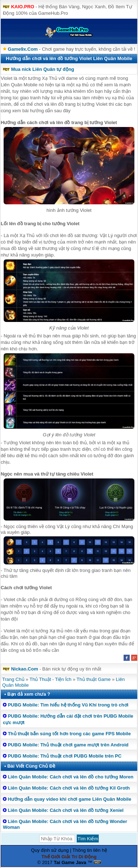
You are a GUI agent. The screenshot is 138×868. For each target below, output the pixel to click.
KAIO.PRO (23, 7)
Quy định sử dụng (50, 850)
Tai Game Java (70, 862)
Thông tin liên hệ (90, 850)
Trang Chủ (13, 679)
